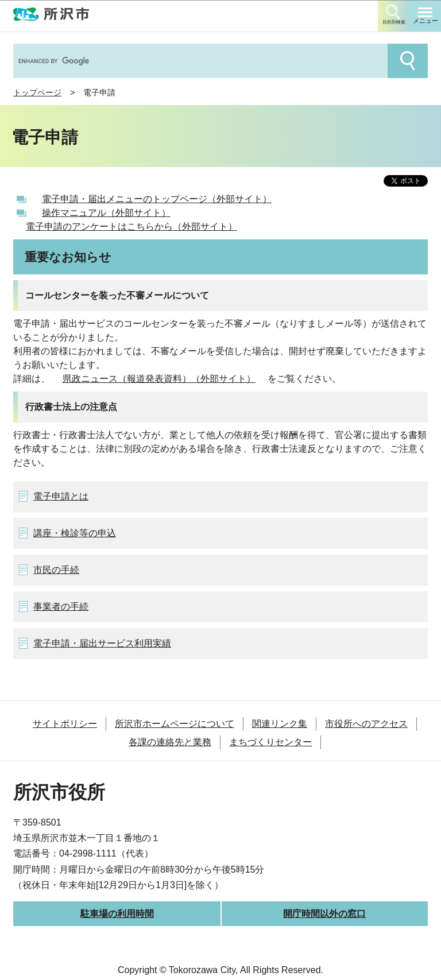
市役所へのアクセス (366, 724)
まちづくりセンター (270, 742)
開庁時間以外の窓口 (324, 914)
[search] (199, 61)
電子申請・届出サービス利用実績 (102, 643)
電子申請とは (61, 496)
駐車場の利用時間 (117, 914)
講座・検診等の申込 (75, 533)
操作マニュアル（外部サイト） (106, 213)
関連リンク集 (280, 724)
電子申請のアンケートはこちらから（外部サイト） (131, 226)
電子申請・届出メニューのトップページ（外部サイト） (157, 199)
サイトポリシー (65, 724)
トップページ (37, 92)
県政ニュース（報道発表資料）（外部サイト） (159, 379)
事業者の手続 (61, 607)
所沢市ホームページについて (175, 724)
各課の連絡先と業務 (170, 742)
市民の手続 (56, 570)
